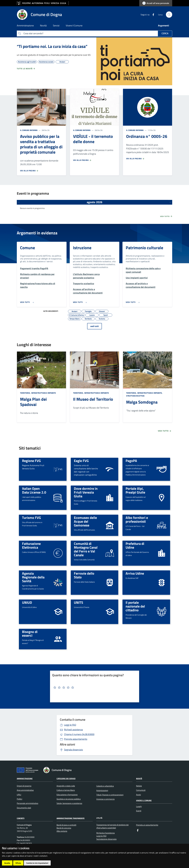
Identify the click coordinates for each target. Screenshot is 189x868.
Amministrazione (25, 778)
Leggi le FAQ (70, 725)
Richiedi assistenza (73, 730)
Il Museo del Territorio (93, 399)
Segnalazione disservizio (106, 839)
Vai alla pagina (29, 171)
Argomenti (164, 26)
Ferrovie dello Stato (84, 575)
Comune (27, 248)
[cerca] (169, 15)
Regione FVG (31, 461)
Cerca (165, 33)
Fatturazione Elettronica (31, 545)
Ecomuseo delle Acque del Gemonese (85, 521)
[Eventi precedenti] (19, 202)
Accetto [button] (7, 863)
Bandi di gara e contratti (66, 825)
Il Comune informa (29, 130)
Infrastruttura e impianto (43, 393)
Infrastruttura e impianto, (150, 393)
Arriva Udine (135, 573)
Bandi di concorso (64, 828)
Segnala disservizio (73, 750)
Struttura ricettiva (135, 396)
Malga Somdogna (142, 402)
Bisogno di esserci (30, 634)
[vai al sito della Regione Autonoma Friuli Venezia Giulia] (43, 3)
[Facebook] (152, 14)
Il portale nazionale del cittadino (135, 606)
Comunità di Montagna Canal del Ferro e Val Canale (86, 549)
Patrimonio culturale (144, 248)
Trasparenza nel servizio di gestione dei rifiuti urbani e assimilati (112, 826)
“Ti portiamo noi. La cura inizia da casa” (52, 46)
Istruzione (82, 248)
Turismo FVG (31, 518)
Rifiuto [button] (18, 863)
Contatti (21, 818)
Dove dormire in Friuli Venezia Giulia (86, 492)
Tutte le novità (26, 69)
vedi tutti (94, 326)
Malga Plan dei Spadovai (33, 402)
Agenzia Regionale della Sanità (33, 577)
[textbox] (94, 688)
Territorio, (25, 393)
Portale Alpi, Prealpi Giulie (135, 490)
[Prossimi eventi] (170, 202)
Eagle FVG (81, 461)
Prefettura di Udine (135, 545)
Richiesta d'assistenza (106, 833)
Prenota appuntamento (76, 739)
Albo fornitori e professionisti (137, 519)
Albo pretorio (62, 831)
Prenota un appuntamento (147, 825)
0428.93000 (79, 734)
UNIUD (27, 602)
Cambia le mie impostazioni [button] (37, 863)
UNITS (78, 602)
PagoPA (131, 461)
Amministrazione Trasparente (71, 818)
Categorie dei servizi (66, 778)
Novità (139, 778)
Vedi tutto (166, 216)
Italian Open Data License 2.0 (34, 490)
